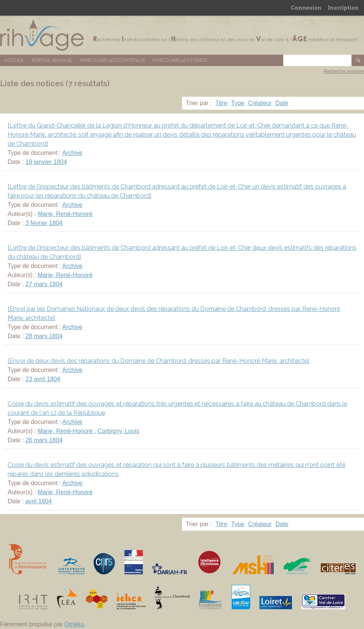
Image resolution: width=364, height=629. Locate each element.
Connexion (306, 8)
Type (238, 103)
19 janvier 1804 (46, 162)
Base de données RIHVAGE (182, 35)
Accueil (14, 60)
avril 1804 (38, 501)
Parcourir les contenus (112, 60)
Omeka (74, 624)
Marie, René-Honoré (65, 214)
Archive (72, 153)
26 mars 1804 (44, 440)
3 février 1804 (44, 223)
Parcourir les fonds (180, 60)
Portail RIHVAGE (52, 60)
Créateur (260, 103)
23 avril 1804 (43, 379)
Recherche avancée (344, 71)
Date (282, 103)
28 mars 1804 (44, 336)
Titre (221, 103)
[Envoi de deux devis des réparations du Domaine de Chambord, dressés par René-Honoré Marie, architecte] (158, 361)
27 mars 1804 (44, 284)
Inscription (343, 8)
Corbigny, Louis (118, 431)
